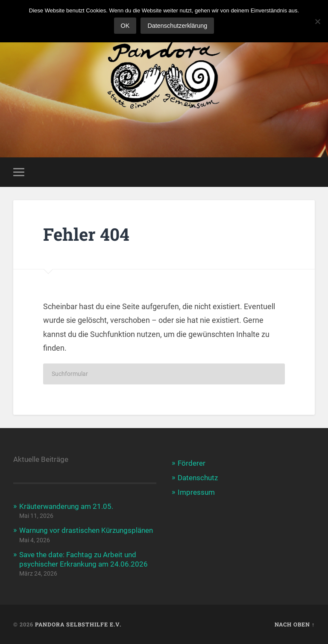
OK (125, 26)
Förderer (192, 463)
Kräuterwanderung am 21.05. (66, 506)
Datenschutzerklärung (177, 26)
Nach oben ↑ (295, 624)
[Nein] (317, 21)
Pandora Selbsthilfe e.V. (78, 624)
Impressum (196, 492)
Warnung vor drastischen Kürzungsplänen (86, 530)
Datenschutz (198, 478)
